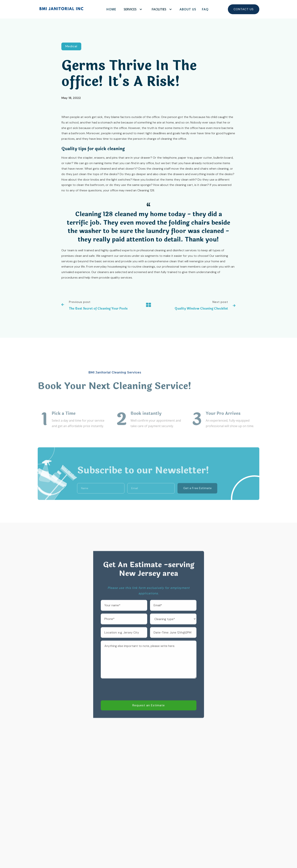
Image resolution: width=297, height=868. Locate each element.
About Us (188, 9)
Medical (71, 47)
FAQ (205, 9)
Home (111, 9)
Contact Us (244, 9)
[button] (132, 9)
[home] (61, 9)
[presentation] (130, 700)
